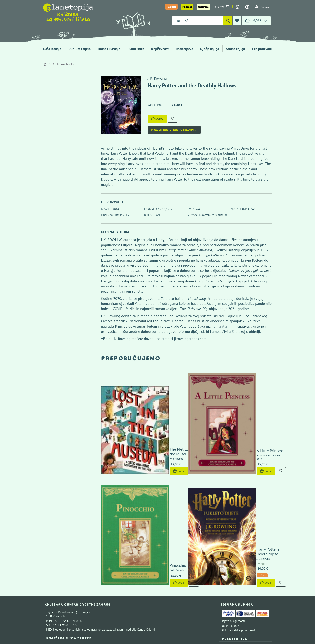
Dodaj (157, 119)
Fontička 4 (53, 580)
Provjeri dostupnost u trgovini (174, 130)
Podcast (187, 7)
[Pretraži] (228, 21)
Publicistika (136, 49)
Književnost (160, 49)
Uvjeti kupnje (231, 506)
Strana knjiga (235, 49)
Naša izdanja (52, 49)
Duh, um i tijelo (79, 49)
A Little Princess (233, 394)
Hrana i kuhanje (109, 49)
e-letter (222, 7)
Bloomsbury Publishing (213, 215)
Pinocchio (141, 445)
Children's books (63, 64)
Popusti (171, 7)
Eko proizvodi (262, 49)
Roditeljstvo (185, 49)
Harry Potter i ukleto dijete (242, 434)
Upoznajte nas (231, 526)
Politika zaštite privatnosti (238, 510)
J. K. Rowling (157, 78)
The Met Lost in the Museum (157, 394)
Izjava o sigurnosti (233, 501)
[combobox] (198, 21)
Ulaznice (203, 7)
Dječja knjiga (210, 49)
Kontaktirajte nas (258, 526)
